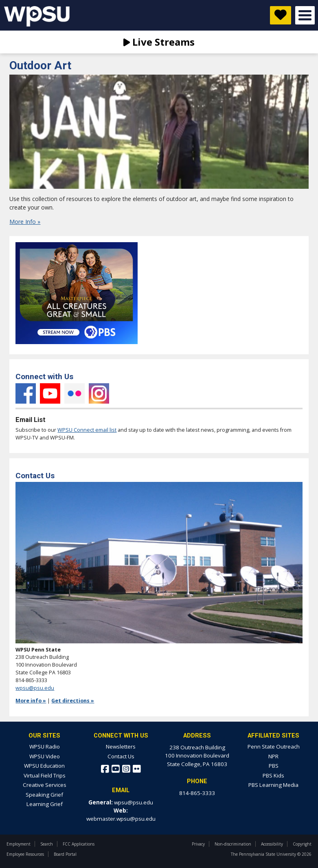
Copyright (302, 844)
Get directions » (73, 701)
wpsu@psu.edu (35, 688)
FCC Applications (79, 844)
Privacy (198, 844)
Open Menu (305, 15)
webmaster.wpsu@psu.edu (121, 819)
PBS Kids (273, 775)
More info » (31, 701)
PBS (274, 766)
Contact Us (121, 756)
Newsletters (121, 747)
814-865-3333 (197, 793)
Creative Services (45, 785)
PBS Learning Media (273, 785)
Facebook (26, 393)
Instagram (99, 393)
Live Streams (159, 42)
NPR (273, 756)
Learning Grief (45, 804)
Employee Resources (25, 854)
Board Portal (65, 854)
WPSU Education (44, 766)
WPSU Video (45, 756)
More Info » (25, 222)
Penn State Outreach (274, 747)
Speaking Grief (44, 795)
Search (47, 844)
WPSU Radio (45, 747)
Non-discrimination (233, 844)
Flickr (75, 393)
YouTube (50, 393)
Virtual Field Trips (45, 775)
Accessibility (272, 844)
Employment (19, 844)
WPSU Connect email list (87, 430)
